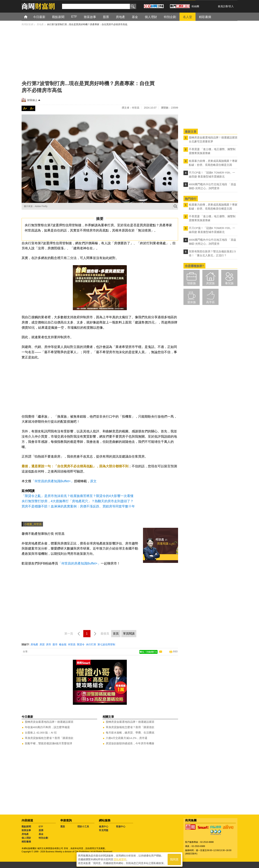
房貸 (42, 644)
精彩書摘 (26, 842)
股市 (55, 644)
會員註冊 (223, 6)
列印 (175, 652)
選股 (63, 827)
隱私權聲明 (120, 859)
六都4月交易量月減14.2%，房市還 (127, 738)
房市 (49, 644)
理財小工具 (83, 827)
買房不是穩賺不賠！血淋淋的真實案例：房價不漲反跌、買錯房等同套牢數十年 (78, 506)
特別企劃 (43, 838)
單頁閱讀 (129, 634)
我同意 (174, 859)
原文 (93, 481)
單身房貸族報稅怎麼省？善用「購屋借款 (49, 738)
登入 (231, 6)
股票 (41, 830)
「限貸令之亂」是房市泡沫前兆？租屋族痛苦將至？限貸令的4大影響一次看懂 (78, 496)
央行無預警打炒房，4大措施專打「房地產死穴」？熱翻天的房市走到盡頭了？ (78, 501)
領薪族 (192, 283)
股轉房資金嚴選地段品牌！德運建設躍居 (49, 722)
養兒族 (229, 283)
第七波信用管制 (106, 644)
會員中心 (104, 827)
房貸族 (210, 283)
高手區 (210, 302)
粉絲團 (195, 6)
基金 (41, 834)
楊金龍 (63, 644)
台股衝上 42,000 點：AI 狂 (41, 733)
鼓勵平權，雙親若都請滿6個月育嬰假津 (48, 743)
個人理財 (26, 838)
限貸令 (81, 644)
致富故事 (26, 830)
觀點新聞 (26, 827)
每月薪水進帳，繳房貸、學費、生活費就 (130, 733)
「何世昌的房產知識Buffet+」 (53, 481)
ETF (41, 827)
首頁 (29, 17)
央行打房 (91, 644)
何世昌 (72, 644)
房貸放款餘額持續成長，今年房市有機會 (130, 743)
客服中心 (121, 827)
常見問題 (104, 830)
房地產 (34, 644)
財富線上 (32, 100)
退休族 (192, 302)
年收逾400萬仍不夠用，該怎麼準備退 (47, 727)
